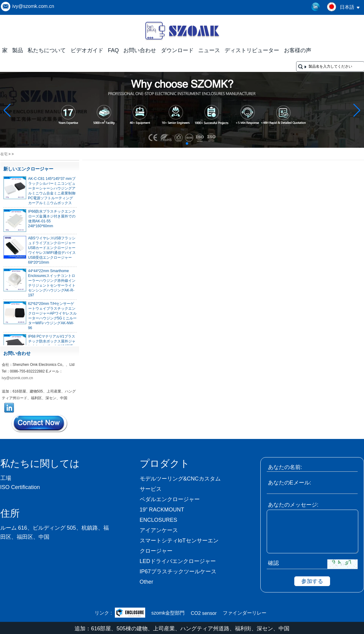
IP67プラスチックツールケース (178, 572)
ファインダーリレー (245, 613)
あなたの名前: (285, 467)
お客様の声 (298, 50)
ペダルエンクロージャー (170, 499)
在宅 (4, 154)
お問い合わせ (140, 50)
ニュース (209, 50)
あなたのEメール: (290, 483)
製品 (18, 50)
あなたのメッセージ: (293, 505)
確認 (273, 563)
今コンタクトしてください (40, 423)
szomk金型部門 (168, 613)
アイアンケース (159, 530)
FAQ (113, 50)
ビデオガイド (87, 50)
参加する (312, 581)
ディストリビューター (252, 50)
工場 (6, 478)
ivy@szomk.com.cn (33, 6)
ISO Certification (20, 487)
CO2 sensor (204, 613)
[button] (172, 143)
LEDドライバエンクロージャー (178, 561)
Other (147, 582)
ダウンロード (177, 50)
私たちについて (47, 50)
